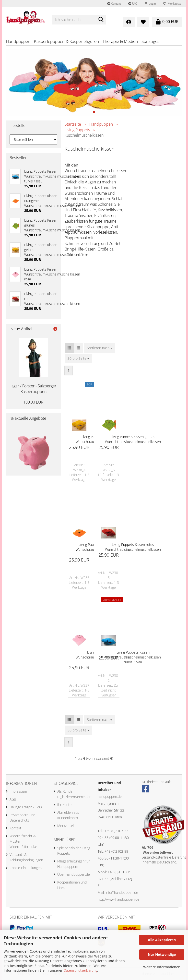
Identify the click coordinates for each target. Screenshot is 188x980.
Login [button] (150, 4)
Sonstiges (150, 41)
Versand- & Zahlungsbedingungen (26, 857)
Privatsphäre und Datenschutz (22, 818)
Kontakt (114, 4)
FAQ (133, 4)
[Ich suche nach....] (101, 20)
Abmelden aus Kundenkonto (68, 815)
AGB (13, 799)
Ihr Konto (64, 805)
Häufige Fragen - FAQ (26, 807)
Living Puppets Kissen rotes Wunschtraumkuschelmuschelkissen (133, 547)
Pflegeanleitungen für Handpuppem (73, 864)
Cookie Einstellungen (26, 868)
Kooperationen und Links (72, 885)
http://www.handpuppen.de (118, 899)
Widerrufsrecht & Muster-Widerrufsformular (23, 841)
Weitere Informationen (162, 967)
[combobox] (100, 348)
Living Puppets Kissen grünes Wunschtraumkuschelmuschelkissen (133, 439)
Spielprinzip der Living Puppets (74, 851)
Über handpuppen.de (74, 874)
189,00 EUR (33, 402)
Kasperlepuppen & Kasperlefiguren (66, 41)
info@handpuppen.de (122, 892)
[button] (69, 348)
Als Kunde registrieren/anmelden (74, 794)
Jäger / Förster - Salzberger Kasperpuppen (33, 389)
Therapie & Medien (120, 41)
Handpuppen (18, 41)
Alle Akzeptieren (162, 940)
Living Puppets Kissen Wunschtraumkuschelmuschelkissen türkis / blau (133, 657)
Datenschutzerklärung (80, 970)
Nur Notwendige (162, 954)
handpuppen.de (110, 796)
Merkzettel (173, 4)
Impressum (18, 791)
